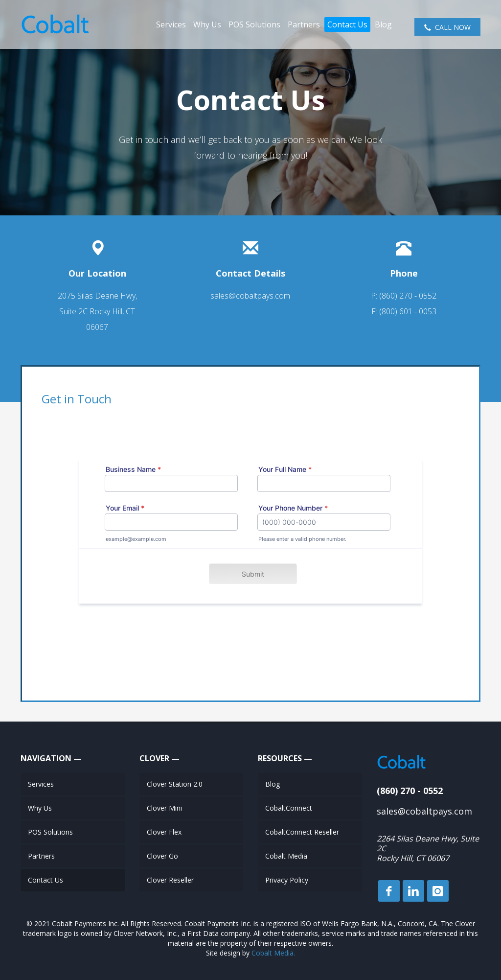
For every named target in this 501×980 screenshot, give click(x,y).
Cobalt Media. (273, 953)
